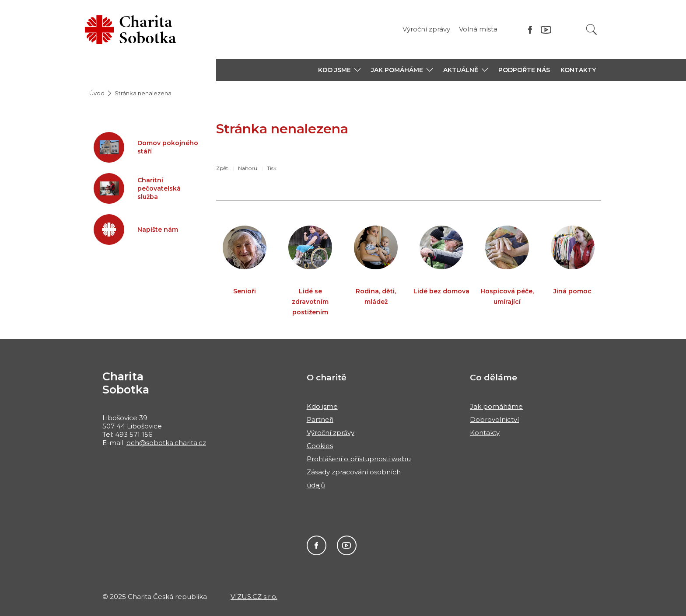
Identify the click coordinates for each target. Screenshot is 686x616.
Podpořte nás (524, 70)
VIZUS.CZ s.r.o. (254, 597)
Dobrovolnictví (494, 419)
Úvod (97, 93)
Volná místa (478, 29)
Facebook (317, 545)
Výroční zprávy (426, 29)
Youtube (347, 545)
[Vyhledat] (591, 30)
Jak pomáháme (496, 406)
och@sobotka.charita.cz (166, 443)
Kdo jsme (322, 406)
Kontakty (578, 70)
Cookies (320, 446)
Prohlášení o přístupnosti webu (359, 459)
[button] (339, 70)
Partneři (320, 419)
